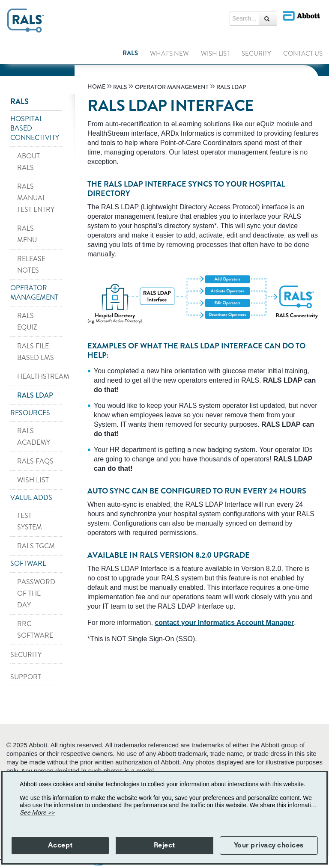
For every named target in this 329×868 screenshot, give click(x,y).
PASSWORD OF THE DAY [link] (36, 593)
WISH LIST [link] (215, 54)
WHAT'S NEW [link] (169, 54)
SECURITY (26, 655)
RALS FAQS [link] (35, 461)
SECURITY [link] (256, 54)
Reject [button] (164, 845)
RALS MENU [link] (27, 234)
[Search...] (268, 19)
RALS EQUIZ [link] (27, 321)
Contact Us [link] (303, 54)
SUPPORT (26, 677)
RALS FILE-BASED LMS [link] (36, 352)
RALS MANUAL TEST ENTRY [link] (36, 198)
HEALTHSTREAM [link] (39, 376)
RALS (19, 101)
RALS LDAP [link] (35, 395)
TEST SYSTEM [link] (30, 521)
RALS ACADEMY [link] (34, 437)
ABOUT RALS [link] (28, 162)
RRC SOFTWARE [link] (35, 630)
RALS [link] (130, 53)
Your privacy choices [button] (269, 845)
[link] (97, 87)
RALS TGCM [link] (36, 546)
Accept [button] (60, 845)
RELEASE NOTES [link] (31, 265)
